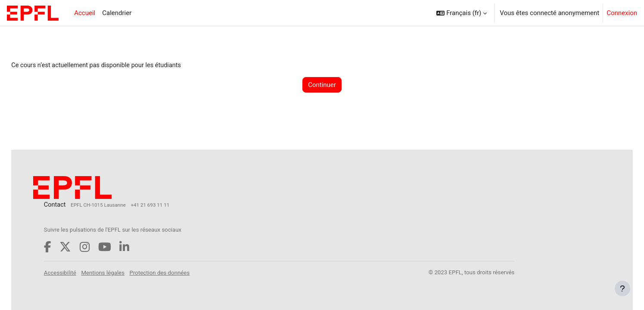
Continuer (322, 85)
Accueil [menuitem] (85, 13)
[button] (462, 13)
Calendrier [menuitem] (117, 13)
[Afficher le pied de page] (622, 288)
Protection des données (180, 272)
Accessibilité (80, 272)
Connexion (622, 13)
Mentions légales (123, 272)
